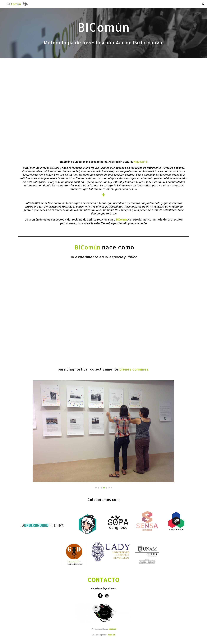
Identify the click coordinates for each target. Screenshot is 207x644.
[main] (103, 33)
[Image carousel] (103, 434)
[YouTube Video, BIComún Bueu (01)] (103, 314)
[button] (203, 4)
